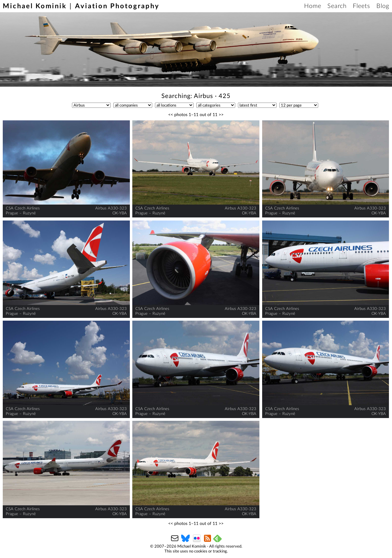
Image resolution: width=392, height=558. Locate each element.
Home (313, 6)
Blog (383, 6)
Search (337, 6)
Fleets (362, 6)
